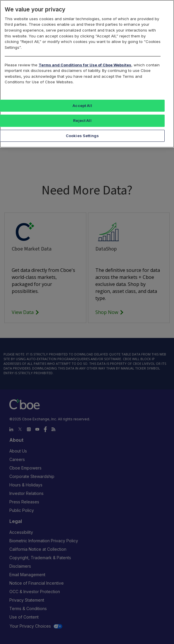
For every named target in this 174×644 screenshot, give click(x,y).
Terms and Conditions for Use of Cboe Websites (85, 65)
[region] (87, 74)
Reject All (82, 120)
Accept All (82, 106)
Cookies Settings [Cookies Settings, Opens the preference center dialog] (82, 136)
